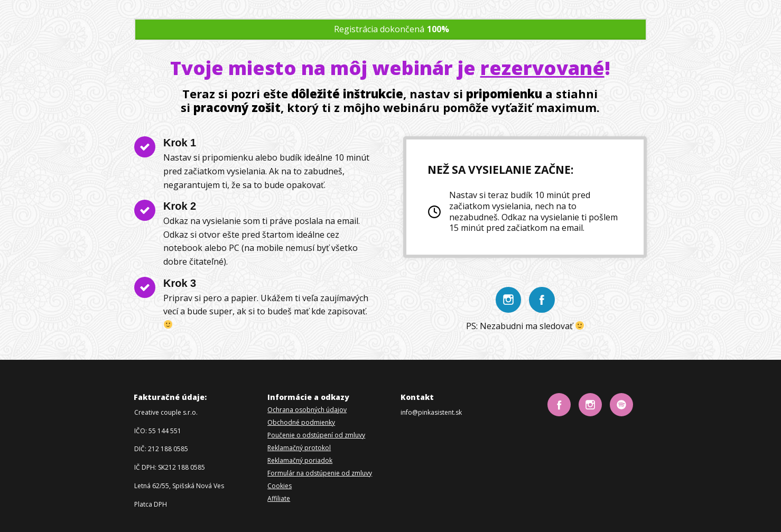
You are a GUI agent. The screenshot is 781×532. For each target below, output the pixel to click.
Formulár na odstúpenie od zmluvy (320, 473)
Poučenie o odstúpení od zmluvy (316, 435)
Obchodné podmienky (301, 422)
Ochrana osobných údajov (307, 410)
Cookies (280, 486)
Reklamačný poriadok (300, 460)
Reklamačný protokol (299, 448)
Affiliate (279, 498)
